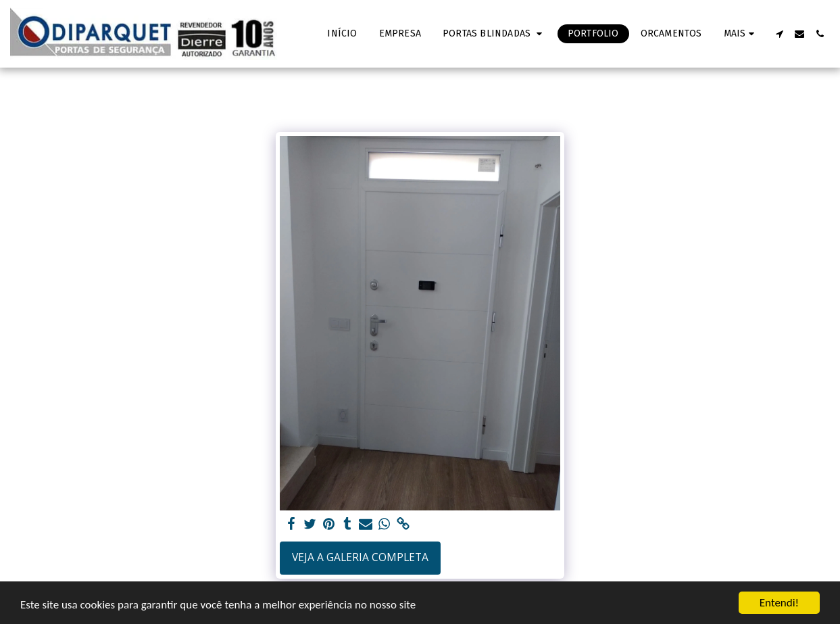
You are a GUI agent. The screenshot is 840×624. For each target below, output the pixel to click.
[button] (494, 34)
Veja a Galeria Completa (360, 557)
